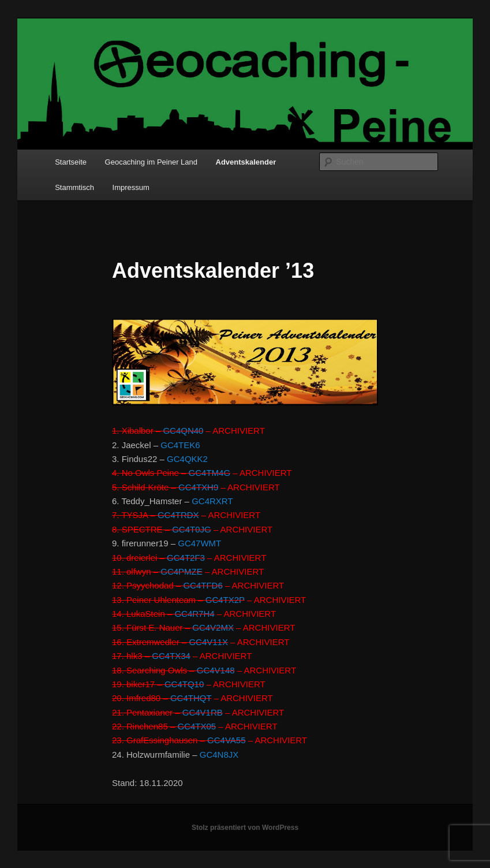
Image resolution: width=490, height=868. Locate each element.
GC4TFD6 (203, 585)
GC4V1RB (203, 712)
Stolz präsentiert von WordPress (245, 828)
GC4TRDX (178, 515)
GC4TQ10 (184, 684)
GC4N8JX (219, 755)
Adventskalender (246, 162)
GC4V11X (208, 642)
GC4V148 (216, 670)
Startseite (71, 162)
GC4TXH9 (198, 487)
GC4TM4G (210, 473)
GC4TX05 (197, 726)
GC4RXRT (212, 501)
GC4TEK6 (180, 445)
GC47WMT (199, 543)
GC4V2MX (213, 627)
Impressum (131, 187)
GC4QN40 (183, 431)
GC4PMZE (182, 571)
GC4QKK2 (187, 459)
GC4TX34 (171, 656)
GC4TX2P (225, 600)
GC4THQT (191, 698)
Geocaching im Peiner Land (151, 162)
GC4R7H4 (194, 614)
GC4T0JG (192, 529)
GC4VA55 (226, 740)
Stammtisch (74, 187)
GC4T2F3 (186, 558)
